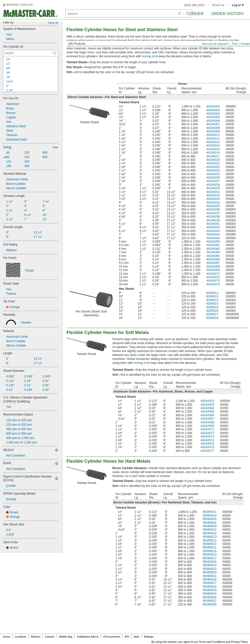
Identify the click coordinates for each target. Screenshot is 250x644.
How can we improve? (215, 44)
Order (196, 14)
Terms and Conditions (212, 642)
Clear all (53, 23)
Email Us (218, 5)
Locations (21, 637)
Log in (238, 5)
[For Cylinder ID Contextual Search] (31, 53)
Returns (36, 637)
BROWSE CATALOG (20, 5)
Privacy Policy (240, 642)
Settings (148, 637)
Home (7, 637)
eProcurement (112, 637)
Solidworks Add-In (88, 637)
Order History (228, 14)
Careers (50, 637)
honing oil (148, 56)
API (127, 637)
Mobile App (66, 637)
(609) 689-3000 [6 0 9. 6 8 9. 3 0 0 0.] (194, 5)
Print (235, 44)
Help (136, 637)
